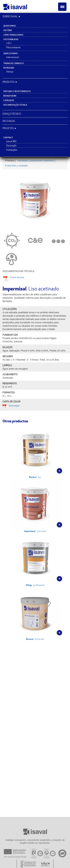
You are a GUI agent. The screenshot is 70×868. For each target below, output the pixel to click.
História (8, 30)
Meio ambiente (13, 47)
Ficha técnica (17, 277)
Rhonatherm (10, 96)
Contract (8, 138)
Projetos (8, 128)
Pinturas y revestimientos (17, 91)
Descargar (14, 406)
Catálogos (9, 100)
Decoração (11, 145)
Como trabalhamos (13, 35)
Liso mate (35, 506)
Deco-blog (9, 121)
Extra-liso (35, 614)
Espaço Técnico (12, 114)
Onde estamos (11, 53)
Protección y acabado (16, 166)
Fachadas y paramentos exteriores (36, 161)
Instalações (12, 150)
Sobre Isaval (10, 16)
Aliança (10, 72)
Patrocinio (9, 68)
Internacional (13, 57)
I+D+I (9, 43)
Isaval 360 (11, 141)
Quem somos (10, 26)
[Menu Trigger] (62, 7)
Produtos (8, 82)
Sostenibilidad (11, 39)
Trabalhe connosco (14, 63)
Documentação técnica (15, 105)
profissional (35, 560)
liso (35, 452)
